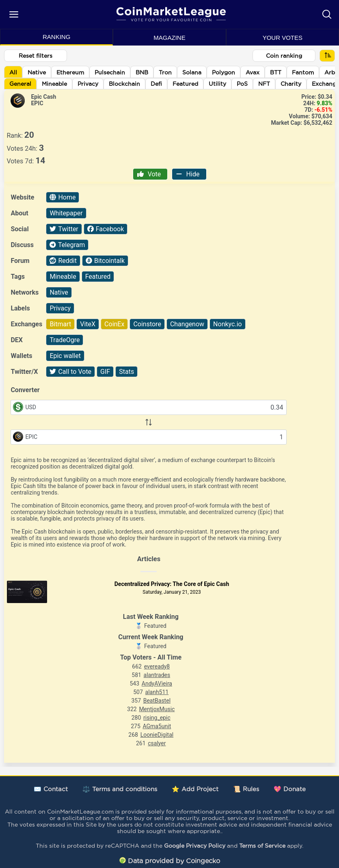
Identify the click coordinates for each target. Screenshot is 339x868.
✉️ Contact (51, 789)
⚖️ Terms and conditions (120, 789)
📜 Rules (246, 789)
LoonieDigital (157, 735)
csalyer (157, 743)
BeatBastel (157, 701)
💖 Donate (290, 789)
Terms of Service (262, 846)
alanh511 (157, 692)
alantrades (157, 675)
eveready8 (157, 666)
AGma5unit (157, 726)
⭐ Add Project (195, 789)
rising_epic (157, 718)
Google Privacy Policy (195, 846)
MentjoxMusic (157, 709)
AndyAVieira (157, 684)
